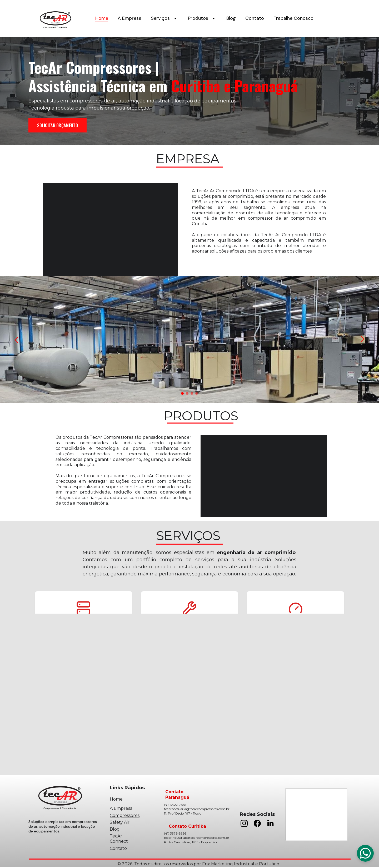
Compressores (125, 816)
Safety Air (120, 822)
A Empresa (129, 18)
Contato (255, 18)
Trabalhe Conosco (293, 18)
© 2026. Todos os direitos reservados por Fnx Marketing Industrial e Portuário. (199, 864)
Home (102, 18)
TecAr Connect (119, 839)
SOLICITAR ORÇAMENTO (58, 125)
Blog (231, 18)
